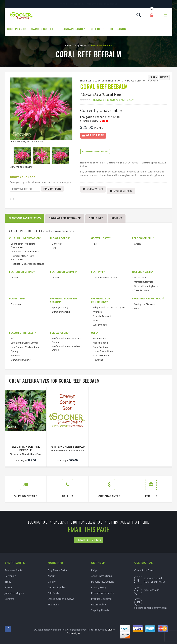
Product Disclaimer (102, 599)
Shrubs (8, 587)
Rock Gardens (100, 347)
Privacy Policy (99, 587)
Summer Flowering (21, 360)
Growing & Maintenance (65, 218)
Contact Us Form (144, 570)
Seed (137, 308)
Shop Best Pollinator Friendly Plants (102, 81)
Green (137, 244)
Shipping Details (100, 610)
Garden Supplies (57, 587)
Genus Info (96, 218)
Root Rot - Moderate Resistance (28, 264)
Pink (54, 248)
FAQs (94, 570)
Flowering (98, 360)
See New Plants (13, 570)
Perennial (16, 304)
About (51, 576)
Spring (14, 351)
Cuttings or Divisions (145, 304)
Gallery (52, 582)
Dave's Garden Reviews (61, 599)
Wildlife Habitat (101, 355)
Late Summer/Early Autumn (25, 347)
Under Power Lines (103, 351)
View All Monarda (135, 81)
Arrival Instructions (101, 576)
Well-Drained (100, 325)
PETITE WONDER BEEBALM (68, 447)
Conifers (9, 599)
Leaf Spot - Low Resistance (25, 252)
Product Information (103, 593)
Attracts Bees (141, 277)
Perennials (10, 576)
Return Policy (98, 604)
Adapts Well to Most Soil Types (109, 307)
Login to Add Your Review (120, 100)
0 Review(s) (99, 100)
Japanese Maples (14, 593)
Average (97, 312)
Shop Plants (80, 45)
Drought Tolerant (102, 316)
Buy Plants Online (58, 570)
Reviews (117, 218)
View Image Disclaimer (22, 167)
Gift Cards (53, 593)
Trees (8, 582)
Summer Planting (61, 312)
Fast (95, 244)
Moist (96, 320)
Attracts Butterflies (144, 282)
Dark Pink (57, 244)
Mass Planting (100, 343)
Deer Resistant (142, 290)
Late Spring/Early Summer (25, 343)
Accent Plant (99, 338)
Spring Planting (60, 307)
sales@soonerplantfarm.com (150, 608)
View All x (153, 81)
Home (68, 45)
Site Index (53, 604)
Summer (15, 355)
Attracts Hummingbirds (146, 286)
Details (104, 121)
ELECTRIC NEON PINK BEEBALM (26, 449)
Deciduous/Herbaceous (106, 277)
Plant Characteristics (25, 218)
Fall (13, 338)
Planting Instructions (103, 582)
